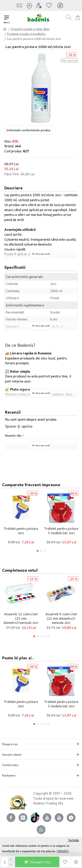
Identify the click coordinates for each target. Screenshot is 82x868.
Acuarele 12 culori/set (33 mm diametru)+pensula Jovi (21, 618)
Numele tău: (14, 435)
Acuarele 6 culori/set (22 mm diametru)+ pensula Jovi (61, 618)
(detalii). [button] (63, 851)
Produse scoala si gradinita (26, 34)
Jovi (18, 146)
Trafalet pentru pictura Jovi (21, 531)
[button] (38, 551)
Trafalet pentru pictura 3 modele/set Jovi (61, 531)
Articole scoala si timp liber (30, 29)
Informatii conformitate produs (28, 130)
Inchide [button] (74, 840)
